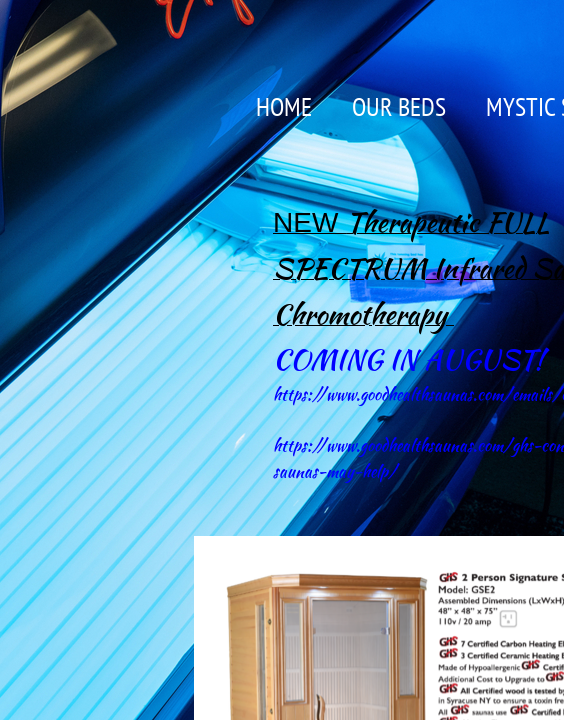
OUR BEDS (399, 106)
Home (284, 106)
